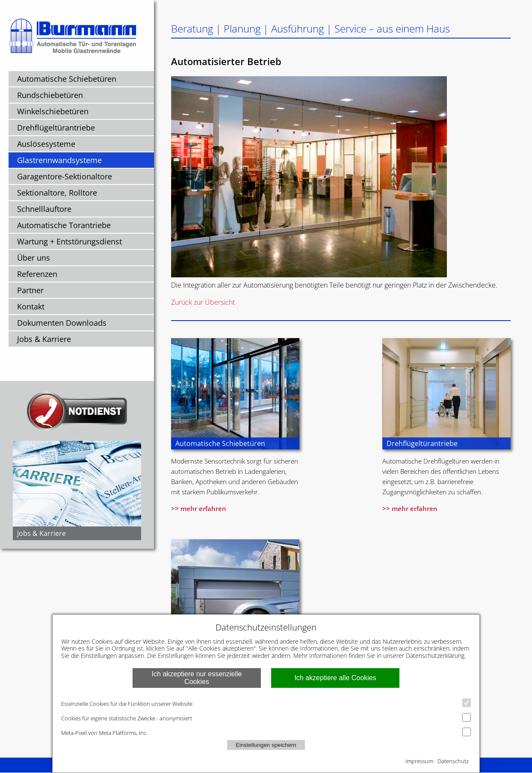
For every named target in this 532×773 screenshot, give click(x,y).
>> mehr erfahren (199, 508)
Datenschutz (453, 761)
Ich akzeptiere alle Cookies (335, 678)
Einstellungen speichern (266, 745)
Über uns (34, 258)
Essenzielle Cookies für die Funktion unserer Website (266, 703)
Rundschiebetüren (50, 95)
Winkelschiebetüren (53, 111)
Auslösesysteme (46, 144)
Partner (30, 290)
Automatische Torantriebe (64, 225)
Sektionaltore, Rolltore (57, 193)
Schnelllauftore (44, 209)
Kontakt (31, 306)
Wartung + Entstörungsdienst (69, 241)
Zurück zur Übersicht (203, 302)
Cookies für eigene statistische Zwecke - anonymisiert (266, 718)
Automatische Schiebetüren (67, 79)
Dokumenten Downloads (62, 323)
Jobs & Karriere (44, 339)
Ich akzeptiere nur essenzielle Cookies (197, 678)
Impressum (419, 761)
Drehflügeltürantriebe (56, 128)
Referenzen (37, 274)
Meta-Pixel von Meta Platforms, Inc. (266, 732)
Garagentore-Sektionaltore (65, 176)
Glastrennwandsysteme (59, 160)
